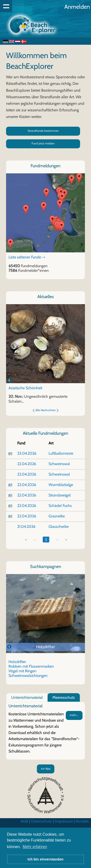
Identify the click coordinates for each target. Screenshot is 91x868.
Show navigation (6, 6)
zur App (46, 768)
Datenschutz (41, 821)
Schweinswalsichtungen (28, 676)
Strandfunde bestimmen (43, 131)
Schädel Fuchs (60, 506)
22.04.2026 (27, 464)
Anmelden (77, 7)
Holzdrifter (45, 647)
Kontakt (82, 821)
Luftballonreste (61, 453)
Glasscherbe (59, 527)
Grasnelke (57, 516)
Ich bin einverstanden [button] (46, 859)
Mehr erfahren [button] (35, 847)
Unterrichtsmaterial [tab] (27, 697)
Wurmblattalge (61, 485)
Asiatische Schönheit (25, 388)
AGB (24, 821)
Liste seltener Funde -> (27, 257)
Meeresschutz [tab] (64, 697)
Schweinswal (59, 464)
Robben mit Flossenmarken (31, 666)
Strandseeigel (60, 495)
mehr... (74, 715)
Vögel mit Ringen (22, 671)
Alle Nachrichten (46, 410)
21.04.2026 (26, 527)
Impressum (64, 821)
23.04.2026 (27, 453)
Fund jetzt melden (43, 143)
